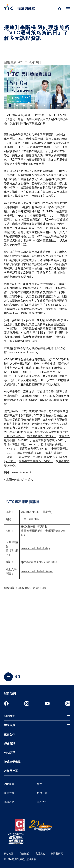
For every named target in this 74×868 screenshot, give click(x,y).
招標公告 (42, 793)
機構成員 (9, 725)
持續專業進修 (12, 762)
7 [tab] (51, 106)
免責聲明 (24, 854)
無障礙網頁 (57, 854)
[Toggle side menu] (68, 9)
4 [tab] (31, 106)
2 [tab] (17, 106)
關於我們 (9, 716)
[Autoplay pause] (66, 106)
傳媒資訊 (9, 743)
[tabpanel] (37, 97)
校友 (40, 784)
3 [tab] (24, 106)
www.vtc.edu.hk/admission (37, 575)
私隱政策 (40, 854)
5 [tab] (38, 106)
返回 (17, 677)
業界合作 (9, 734)
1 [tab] (10, 106)
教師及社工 (11, 771)
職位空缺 (9, 793)
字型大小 (42, 802)
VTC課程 (9, 753)
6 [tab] (44, 106)
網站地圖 (9, 854)
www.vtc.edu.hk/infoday (24, 352)
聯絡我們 (9, 802)
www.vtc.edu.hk (22, 472)
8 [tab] (58, 106)
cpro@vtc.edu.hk (31, 566)
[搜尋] (60, 9)
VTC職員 (9, 784)
